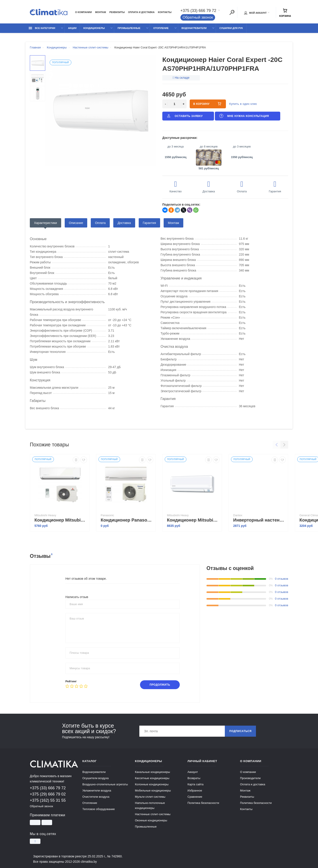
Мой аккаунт (255, 13)
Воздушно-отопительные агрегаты (105, 784)
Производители (250, 778)
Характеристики (45, 223)
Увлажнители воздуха (97, 791)
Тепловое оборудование (99, 809)
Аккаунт (193, 772)
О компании (83, 12)
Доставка (124, 223)
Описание (76, 223)
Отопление (161, 28)
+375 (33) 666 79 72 (198, 11)
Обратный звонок (198, 17)
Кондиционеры (94, 28)
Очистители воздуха (96, 797)
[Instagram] (35, 841)
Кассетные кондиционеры (152, 778)
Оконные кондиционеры (151, 820)
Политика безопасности (203, 803)
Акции (72, 28)
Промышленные (129, 28)
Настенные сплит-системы (153, 814)
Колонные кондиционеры (152, 784)
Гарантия (150, 223)
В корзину (208, 104)
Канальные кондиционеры (152, 772)
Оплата (100, 223)
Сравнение (195, 797)
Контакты (165, 12)
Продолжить (160, 685)
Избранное (195, 791)
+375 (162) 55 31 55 (48, 800)
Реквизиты (117, 12)
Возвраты (194, 778)
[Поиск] (232, 12)
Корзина (285, 13)
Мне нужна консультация (244, 116)
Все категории (42, 28)
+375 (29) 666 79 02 (48, 794)
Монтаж (101, 12)
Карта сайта (195, 784)
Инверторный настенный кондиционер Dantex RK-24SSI (259, 520)
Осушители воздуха (96, 778)
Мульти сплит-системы (150, 797)
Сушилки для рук (231, 28)
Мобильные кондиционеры (153, 791)
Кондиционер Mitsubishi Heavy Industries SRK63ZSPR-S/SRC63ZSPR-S (61, 520)
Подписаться (240, 731)
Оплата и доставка (141, 12)
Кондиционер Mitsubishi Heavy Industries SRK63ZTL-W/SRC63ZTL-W (193, 520)
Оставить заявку (184, 116)
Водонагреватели (194, 28)
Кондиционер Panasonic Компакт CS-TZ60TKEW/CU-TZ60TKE (127, 520)
